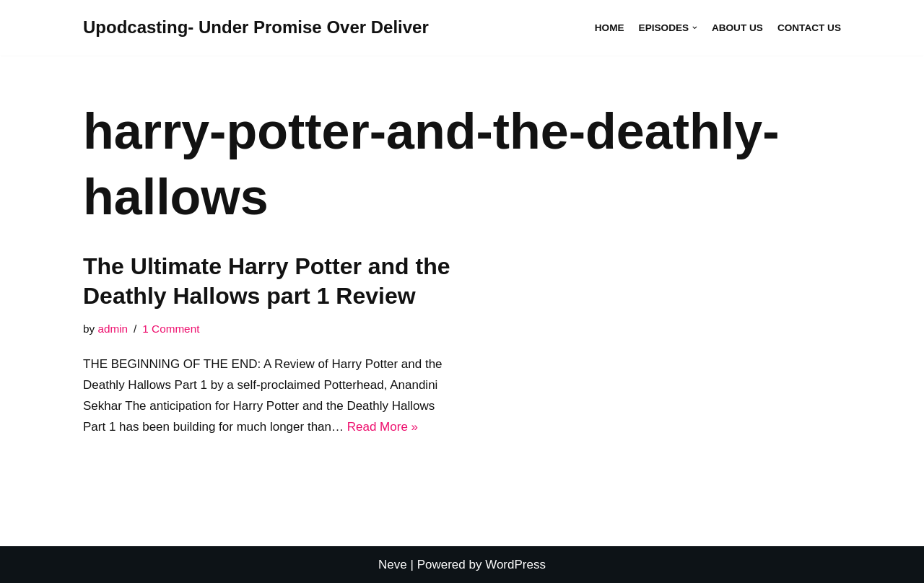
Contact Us (809, 28)
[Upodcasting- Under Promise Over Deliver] (256, 28)
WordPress (515, 565)
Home (610, 28)
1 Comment (171, 329)
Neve (393, 565)
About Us (737, 28)
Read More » (383, 427)
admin (113, 329)
